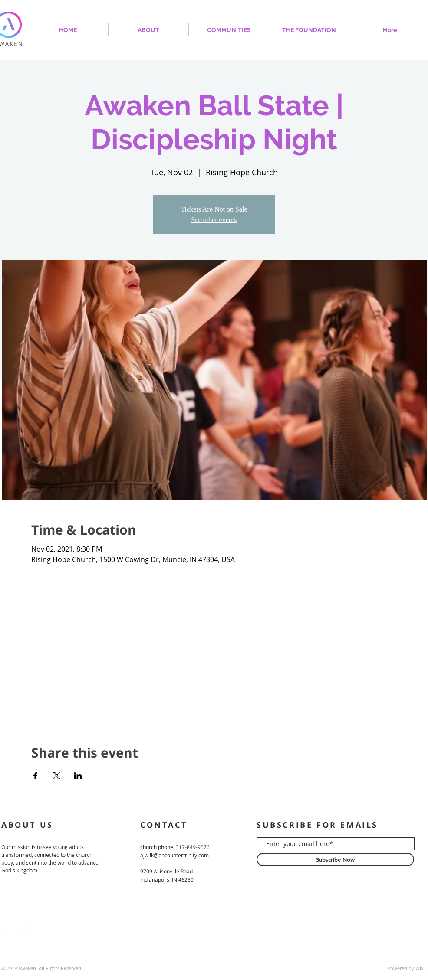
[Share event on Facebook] (35, 776)
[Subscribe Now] (335, 859)
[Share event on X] (57, 776)
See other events (214, 220)
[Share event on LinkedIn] (78, 776)
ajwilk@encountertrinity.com (174, 855)
